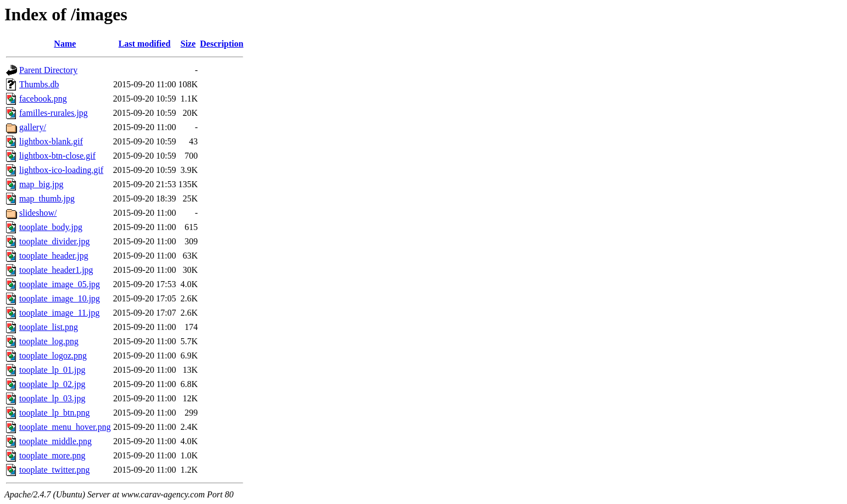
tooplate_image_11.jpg (59, 313)
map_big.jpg (41, 184)
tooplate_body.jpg (51, 227)
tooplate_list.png (49, 327)
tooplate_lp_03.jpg (52, 398)
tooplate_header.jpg (54, 256)
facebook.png (43, 99)
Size (188, 44)
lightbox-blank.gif (51, 141)
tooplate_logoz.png (53, 355)
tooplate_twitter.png (54, 470)
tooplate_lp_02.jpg (52, 384)
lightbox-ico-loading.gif (61, 170)
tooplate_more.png (52, 455)
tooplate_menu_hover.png (65, 427)
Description (221, 44)
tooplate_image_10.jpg (60, 298)
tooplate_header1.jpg (56, 270)
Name (65, 44)
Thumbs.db (39, 84)
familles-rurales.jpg (54, 113)
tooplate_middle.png (55, 441)
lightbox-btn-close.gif (57, 156)
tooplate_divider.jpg (54, 241)
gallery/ (33, 127)
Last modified (145, 44)
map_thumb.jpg (47, 198)
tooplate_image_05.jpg (60, 284)
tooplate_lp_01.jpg (52, 370)
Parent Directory (48, 70)
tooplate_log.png (49, 341)
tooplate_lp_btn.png (54, 413)
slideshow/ (38, 213)
